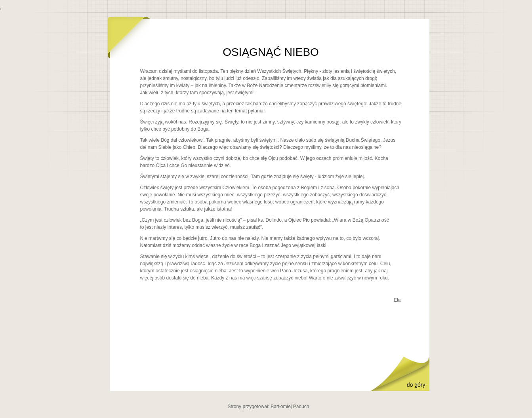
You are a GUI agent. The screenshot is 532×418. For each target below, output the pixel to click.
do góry (416, 385)
